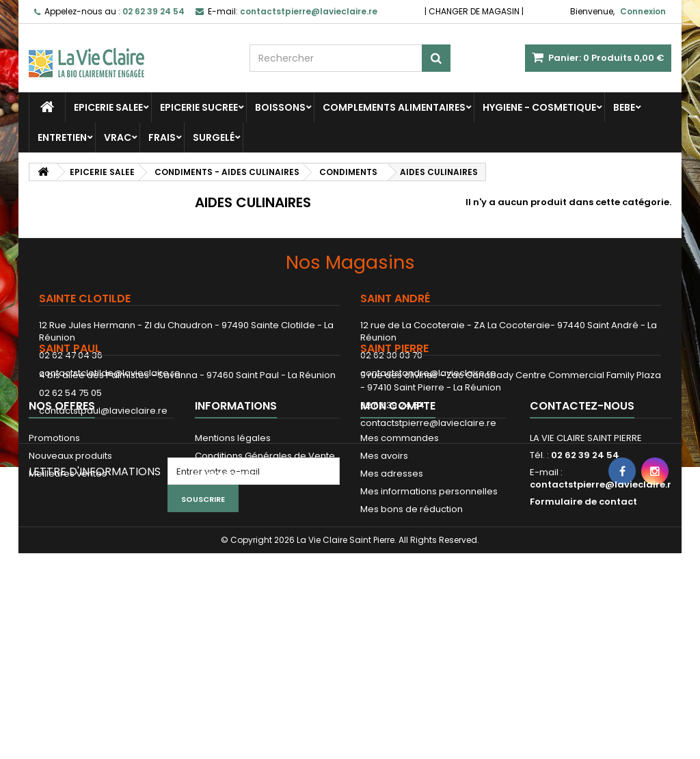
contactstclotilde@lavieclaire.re (110, 373)
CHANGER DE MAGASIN (474, 11)
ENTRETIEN (62, 137)
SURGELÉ (214, 137)
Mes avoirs (384, 577)
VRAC (118, 137)
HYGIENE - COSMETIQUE (539, 107)
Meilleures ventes (68, 595)
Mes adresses (392, 595)
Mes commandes (400, 560)
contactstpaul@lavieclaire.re (103, 473)
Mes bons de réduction (412, 631)
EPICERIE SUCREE (199, 107)
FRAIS (162, 137)
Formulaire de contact (583, 623)
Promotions (54, 560)
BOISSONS (280, 107)
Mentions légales (233, 560)
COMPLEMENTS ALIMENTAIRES (394, 107)
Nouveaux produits (70, 577)
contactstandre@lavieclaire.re (428, 373)
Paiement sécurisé (237, 595)
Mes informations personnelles (429, 613)
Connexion (643, 11)
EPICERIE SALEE (108, 107)
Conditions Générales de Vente (265, 577)
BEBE (624, 107)
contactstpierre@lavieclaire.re (428, 485)
